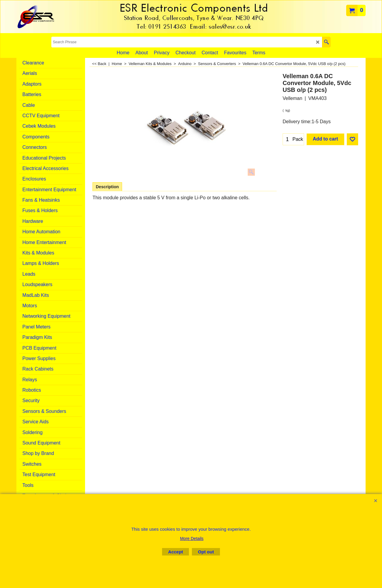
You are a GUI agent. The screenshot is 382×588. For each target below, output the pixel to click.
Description (107, 187)
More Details (192, 538)
